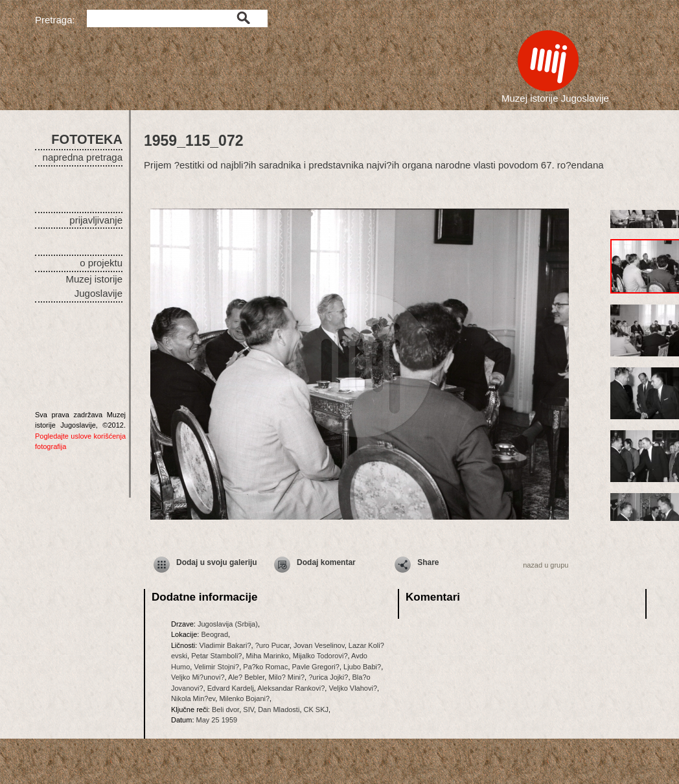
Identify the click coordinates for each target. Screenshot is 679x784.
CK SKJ (316, 709)
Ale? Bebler (246, 677)
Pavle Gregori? (316, 667)
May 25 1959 (217, 720)
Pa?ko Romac (265, 667)
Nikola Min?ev (193, 698)
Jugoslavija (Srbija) (228, 624)
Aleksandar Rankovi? (291, 688)
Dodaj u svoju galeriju (217, 562)
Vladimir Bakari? (225, 645)
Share (428, 562)
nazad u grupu (546, 565)
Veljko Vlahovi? (353, 688)
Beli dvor (225, 709)
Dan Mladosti (279, 709)
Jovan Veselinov (319, 645)
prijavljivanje (96, 220)
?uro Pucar (272, 645)
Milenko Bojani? (244, 698)
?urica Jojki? (328, 677)
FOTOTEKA (87, 139)
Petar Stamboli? (216, 656)
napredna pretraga (83, 157)
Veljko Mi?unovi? (198, 677)
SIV (248, 709)
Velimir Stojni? (216, 667)
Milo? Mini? (286, 677)
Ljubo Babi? (362, 667)
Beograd (214, 634)
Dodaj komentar (326, 562)
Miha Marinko (268, 656)
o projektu (101, 263)
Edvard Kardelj (231, 688)
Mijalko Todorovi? (320, 656)
